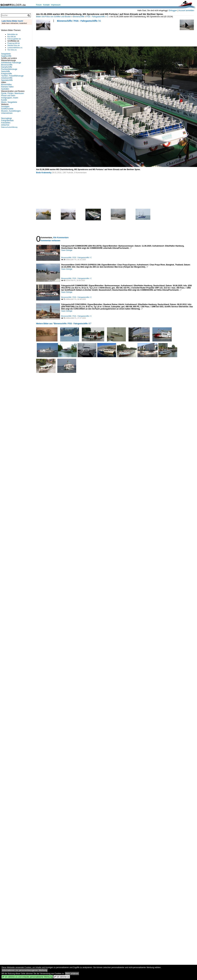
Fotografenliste (7, 121)
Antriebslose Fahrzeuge (11, 63)
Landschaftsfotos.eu (15, 48)
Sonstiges (5, 107)
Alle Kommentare (61, 238)
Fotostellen (6, 123)
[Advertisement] (56, 35)
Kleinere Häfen (7, 87)
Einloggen (173, 11)
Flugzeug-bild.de (14, 43)
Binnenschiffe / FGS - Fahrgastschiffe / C (79, 21)
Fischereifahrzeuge (9, 69)
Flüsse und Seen (8, 96)
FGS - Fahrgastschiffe (96, 17)
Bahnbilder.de (12, 34)
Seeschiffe (5, 71)
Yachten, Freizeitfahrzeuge (12, 76)
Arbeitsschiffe (7, 78)
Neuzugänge (6, 118)
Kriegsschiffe (6, 74)
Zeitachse (5, 125)
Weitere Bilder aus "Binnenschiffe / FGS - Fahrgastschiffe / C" (64, 324)
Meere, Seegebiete (9, 102)
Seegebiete (6, 54)
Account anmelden (186, 11)
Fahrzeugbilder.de (14, 39)
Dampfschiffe (7, 67)
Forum (39, 5)
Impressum (56, 5)
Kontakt (46, 5)
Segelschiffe (6, 56)
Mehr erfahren (72, 973)
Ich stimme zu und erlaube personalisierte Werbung (27, 977)
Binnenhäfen (6, 85)
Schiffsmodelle (7, 109)
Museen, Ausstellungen (11, 111)
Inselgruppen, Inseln (10, 98)
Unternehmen (7, 113)
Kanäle (4, 100)
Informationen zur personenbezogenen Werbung (25, 970)
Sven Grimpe (67, 250)
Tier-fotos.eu (12, 50)
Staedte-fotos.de (14, 45)
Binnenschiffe (79, 17)
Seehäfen (5, 89)
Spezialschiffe (7, 80)
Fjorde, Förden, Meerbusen (12, 93)
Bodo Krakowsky (44, 173)
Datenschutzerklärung (9, 127)
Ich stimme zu (62, 977)
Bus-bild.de (12, 37)
